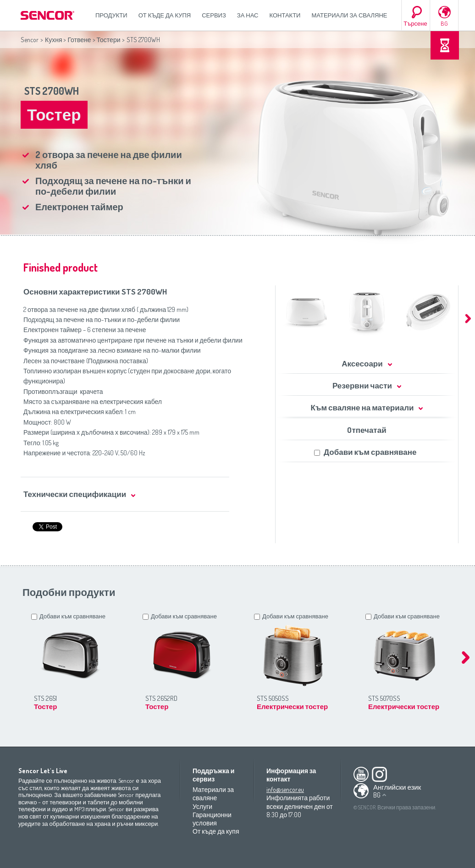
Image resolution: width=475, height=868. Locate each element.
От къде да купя (165, 15)
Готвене (79, 40)
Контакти (285, 15)
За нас (248, 15)
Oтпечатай (367, 430)
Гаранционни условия (212, 819)
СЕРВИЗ (214, 15)
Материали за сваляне (349, 15)
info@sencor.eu (285, 789)
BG (444, 23)
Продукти (111, 15)
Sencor (30, 40)
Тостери (109, 40)
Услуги (202, 806)
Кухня (53, 40)
